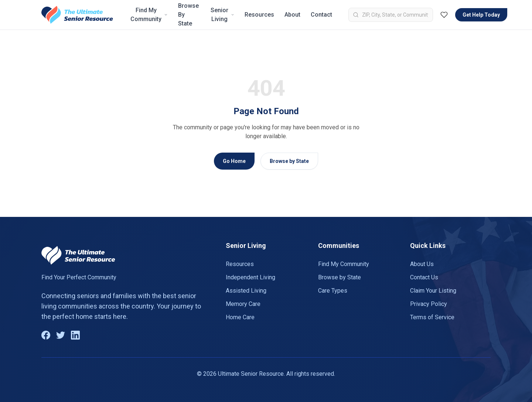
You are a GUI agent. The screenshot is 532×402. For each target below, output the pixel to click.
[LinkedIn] (75, 335)
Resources (259, 15)
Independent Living (250, 277)
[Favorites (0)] (444, 15)
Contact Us (424, 277)
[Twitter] (61, 335)
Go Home (234, 161)
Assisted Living (246, 291)
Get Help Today (481, 15)
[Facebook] (46, 335)
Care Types (333, 291)
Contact (321, 15)
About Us (422, 264)
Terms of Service (432, 317)
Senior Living (223, 15)
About (292, 15)
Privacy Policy (429, 304)
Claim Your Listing (433, 291)
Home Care (240, 317)
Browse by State (289, 161)
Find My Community (149, 15)
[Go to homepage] (77, 15)
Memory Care (243, 304)
